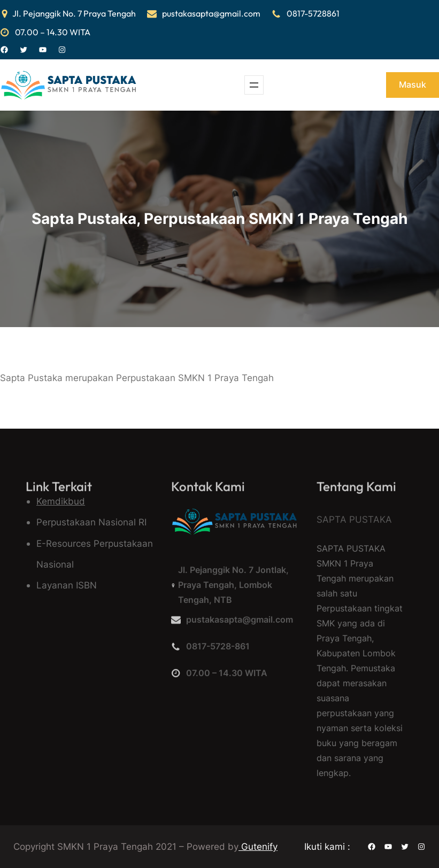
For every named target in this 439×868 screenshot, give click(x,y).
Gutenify (258, 846)
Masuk (413, 84)
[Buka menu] (254, 85)
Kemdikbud (61, 501)
